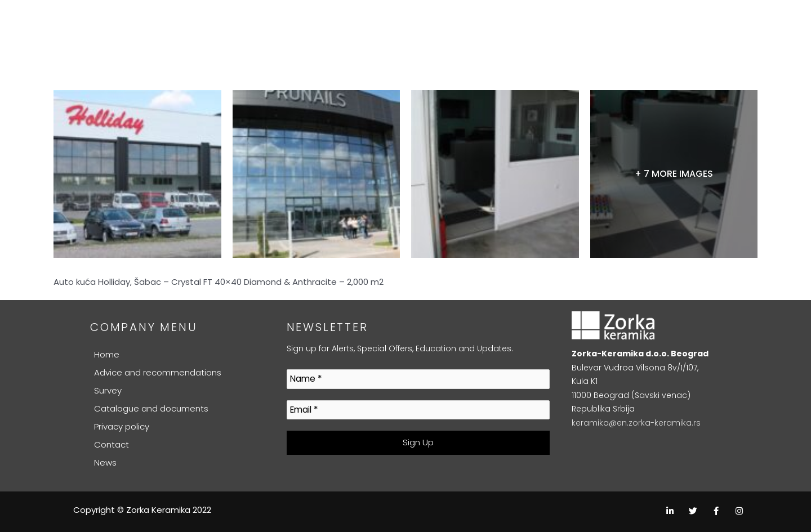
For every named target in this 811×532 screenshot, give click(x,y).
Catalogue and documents (151, 408)
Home (107, 354)
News (105, 462)
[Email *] (418, 410)
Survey (108, 390)
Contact (112, 444)
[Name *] (418, 379)
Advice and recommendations (158, 372)
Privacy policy (122, 426)
